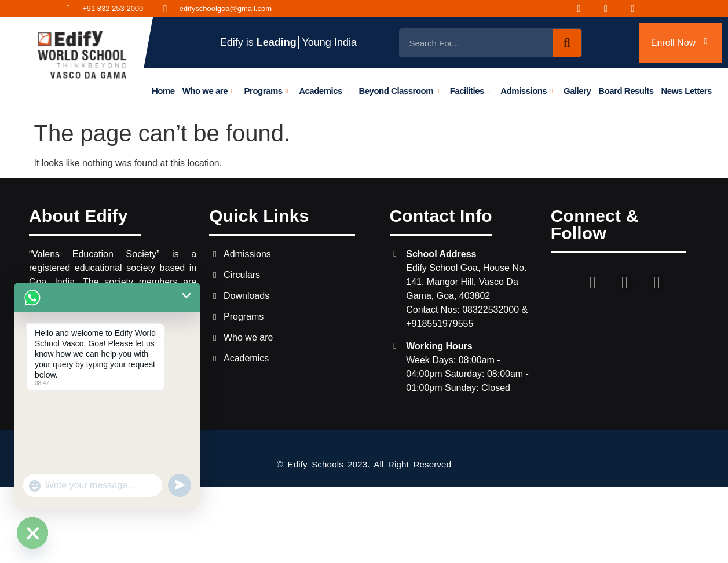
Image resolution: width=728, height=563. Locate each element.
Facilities (470, 91)
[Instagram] (613, 9)
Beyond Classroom (399, 91)
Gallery (577, 91)
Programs (266, 91)
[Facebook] (586, 9)
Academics (323, 91)
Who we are (208, 91)
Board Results (626, 91)
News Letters (687, 91)
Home (163, 91)
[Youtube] (640, 9)
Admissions (526, 91)
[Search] (567, 43)
